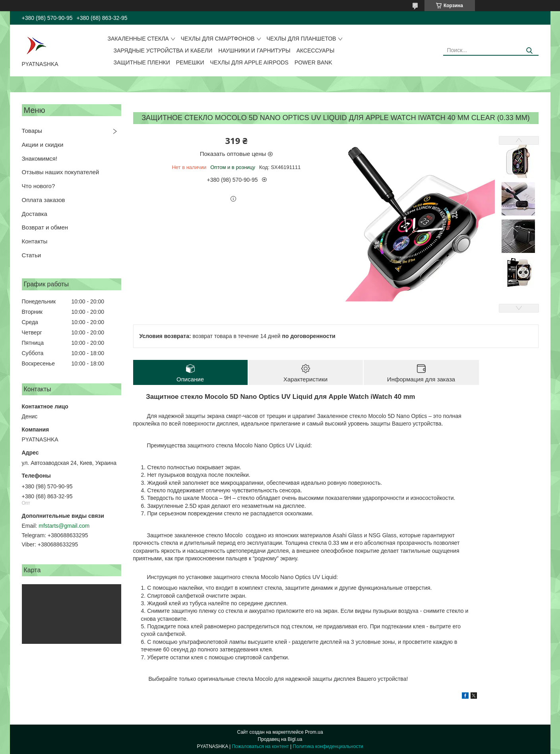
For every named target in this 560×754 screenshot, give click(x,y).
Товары (32, 131)
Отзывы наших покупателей (61, 172)
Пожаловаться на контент (260, 746)
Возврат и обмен (45, 227)
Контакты (35, 241)
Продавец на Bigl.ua (280, 739)
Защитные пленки (142, 62)
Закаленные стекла (138, 39)
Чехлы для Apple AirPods (249, 62)
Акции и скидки (43, 145)
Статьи (32, 255)
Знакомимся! (40, 158)
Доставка (35, 214)
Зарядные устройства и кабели (163, 51)
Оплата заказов (44, 200)
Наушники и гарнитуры (254, 51)
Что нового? (39, 186)
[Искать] (530, 51)
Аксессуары (316, 51)
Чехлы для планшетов (301, 39)
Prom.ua (314, 732)
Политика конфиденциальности (328, 746)
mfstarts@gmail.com (64, 526)
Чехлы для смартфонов (218, 39)
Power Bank (313, 62)
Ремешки (190, 62)
